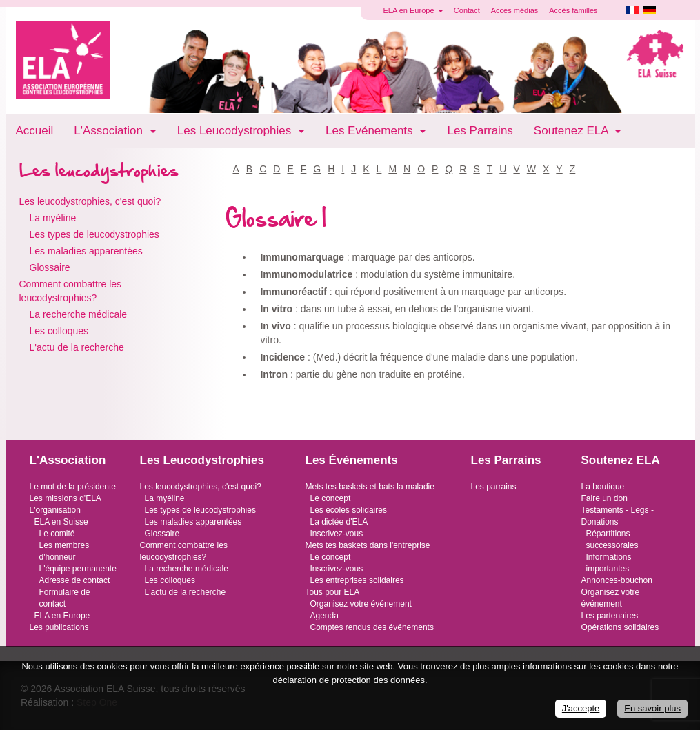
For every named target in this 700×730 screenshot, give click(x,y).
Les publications (59, 627)
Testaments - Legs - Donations (618, 516)
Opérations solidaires (620, 627)
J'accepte (581, 708)
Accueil (35, 131)
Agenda (324, 616)
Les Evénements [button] (371, 131)
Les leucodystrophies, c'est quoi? (90, 201)
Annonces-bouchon (617, 580)
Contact (467, 10)
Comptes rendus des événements (372, 627)
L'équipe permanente (78, 569)
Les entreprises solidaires (357, 580)
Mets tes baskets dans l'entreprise (368, 545)
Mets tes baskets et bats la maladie (370, 487)
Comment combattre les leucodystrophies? (71, 291)
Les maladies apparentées (86, 251)
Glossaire (50, 267)
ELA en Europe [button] (410, 10)
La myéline (53, 218)
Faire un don (604, 498)
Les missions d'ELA (66, 498)
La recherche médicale (79, 314)
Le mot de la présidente (73, 487)
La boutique (603, 487)
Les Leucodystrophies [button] (236, 131)
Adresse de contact (75, 580)
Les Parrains (480, 131)
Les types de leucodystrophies (94, 234)
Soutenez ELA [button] (572, 131)
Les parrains (494, 487)
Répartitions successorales (612, 539)
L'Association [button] (110, 131)
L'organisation (55, 510)
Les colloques (59, 331)
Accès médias (514, 10)
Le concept (331, 498)
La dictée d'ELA (339, 522)
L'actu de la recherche (77, 347)
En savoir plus (652, 708)
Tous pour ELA (333, 592)
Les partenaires (610, 616)
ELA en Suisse (61, 522)
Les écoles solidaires (349, 510)
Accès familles (573, 10)
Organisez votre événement (361, 604)
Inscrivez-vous (337, 534)
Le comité (57, 534)
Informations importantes (609, 563)
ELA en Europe (62, 616)
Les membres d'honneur (64, 551)
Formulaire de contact (65, 598)
